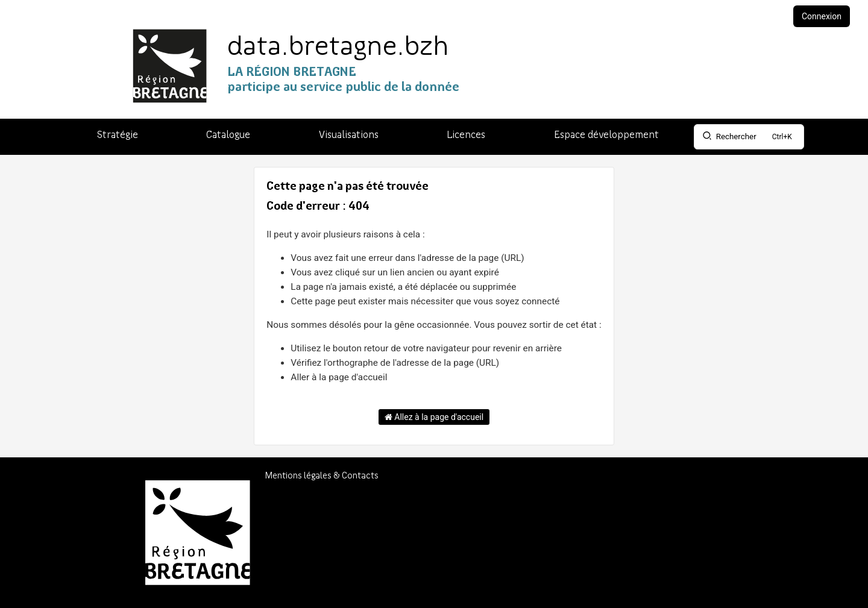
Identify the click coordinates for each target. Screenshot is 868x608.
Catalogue (228, 135)
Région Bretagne (710, 563)
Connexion (822, 16)
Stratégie (118, 135)
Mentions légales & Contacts (322, 476)
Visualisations (349, 135)
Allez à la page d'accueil (434, 417)
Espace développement (606, 135)
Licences (466, 135)
